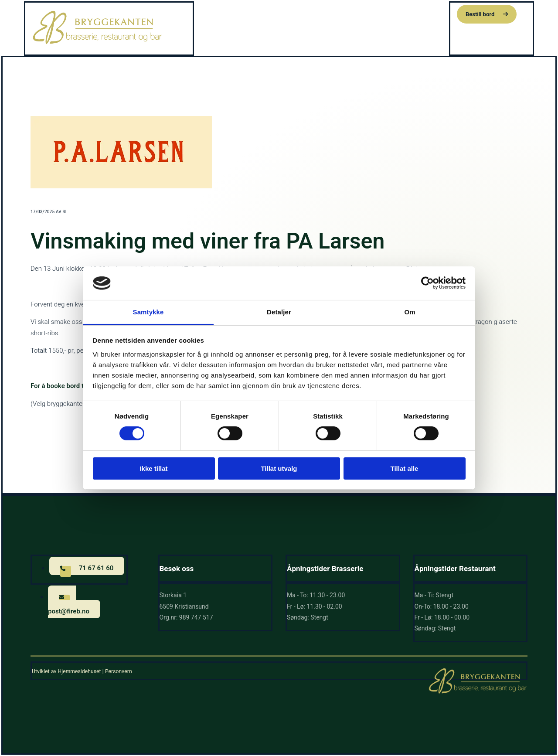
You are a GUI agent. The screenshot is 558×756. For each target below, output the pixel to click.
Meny (310, 13)
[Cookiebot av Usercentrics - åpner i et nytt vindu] (427, 283)
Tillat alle (405, 468)
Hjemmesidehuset (79, 671)
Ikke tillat (153, 468)
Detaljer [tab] (279, 312)
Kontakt (430, 13)
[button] (487, 14)
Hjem (279, 13)
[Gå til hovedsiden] (97, 43)
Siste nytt (390, 13)
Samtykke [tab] (148, 312)
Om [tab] (410, 312)
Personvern (119, 671)
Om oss (349, 13)
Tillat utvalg (279, 468)
